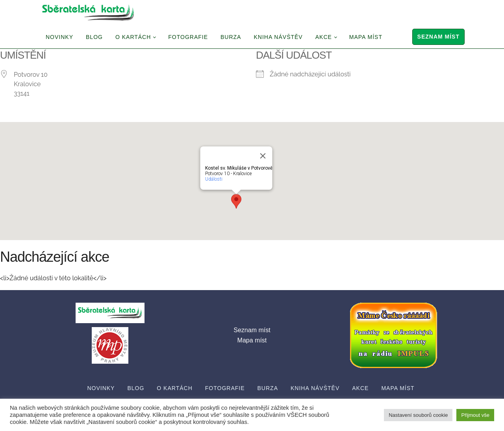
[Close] (263, 156)
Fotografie (188, 37)
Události (214, 179)
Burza (231, 37)
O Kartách (133, 37)
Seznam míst (438, 37)
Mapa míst (366, 37)
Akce (324, 37)
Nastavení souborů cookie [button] (418, 415)
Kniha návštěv (278, 37)
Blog (94, 37)
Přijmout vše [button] (475, 415)
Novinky (59, 37)
